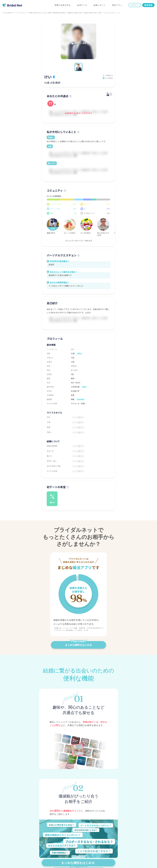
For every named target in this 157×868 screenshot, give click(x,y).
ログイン (135, 5)
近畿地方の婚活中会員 (75, 13)
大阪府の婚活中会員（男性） (93, 13)
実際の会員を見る (63, 5)
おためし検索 (47, 13)
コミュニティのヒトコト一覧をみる (78, 241)
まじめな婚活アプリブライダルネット (15, 13)
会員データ (82, 5)
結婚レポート (100, 5)
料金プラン (117, 5)
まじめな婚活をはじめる (78, 644)
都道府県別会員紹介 (59, 13)
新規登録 (148, 5)
